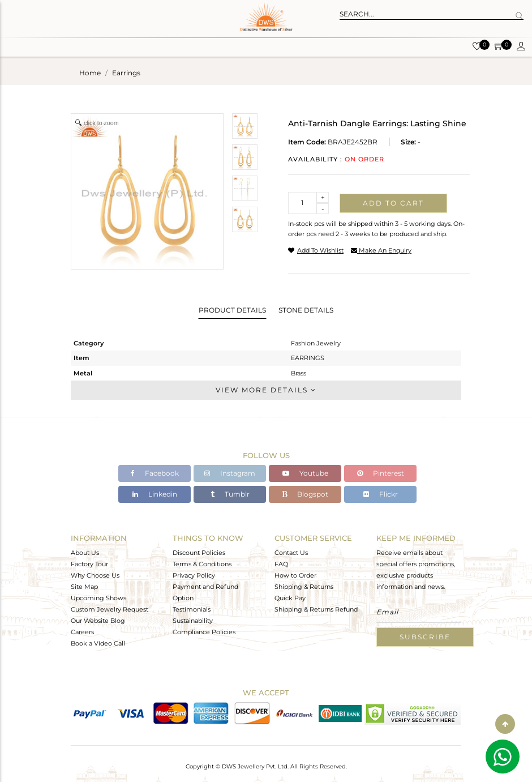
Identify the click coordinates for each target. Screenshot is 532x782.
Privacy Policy (194, 575)
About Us (85, 553)
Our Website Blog (98, 621)
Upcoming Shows (98, 598)
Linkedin (155, 494)
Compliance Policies (204, 632)
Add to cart (393, 203)
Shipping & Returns (304, 587)
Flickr (381, 494)
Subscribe (425, 637)
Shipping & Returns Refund (316, 609)
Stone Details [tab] (306, 310)
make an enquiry (381, 250)
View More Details (266, 390)
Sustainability (193, 621)
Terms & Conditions (202, 564)
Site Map (84, 587)
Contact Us (291, 553)
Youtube (305, 473)
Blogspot (305, 494)
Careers (82, 632)
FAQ (281, 564)
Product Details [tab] (232, 310)
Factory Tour (89, 564)
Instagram (230, 473)
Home (90, 73)
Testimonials (192, 609)
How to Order (295, 575)
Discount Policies (199, 553)
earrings (126, 73)
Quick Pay (290, 598)
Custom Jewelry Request (110, 609)
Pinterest (381, 473)
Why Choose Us (95, 575)
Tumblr (230, 494)
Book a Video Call (98, 643)
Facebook (155, 473)
